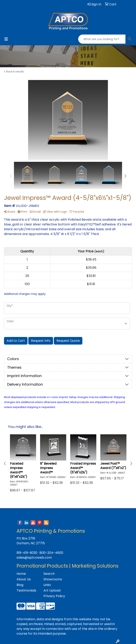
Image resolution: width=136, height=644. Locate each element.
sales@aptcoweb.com (34, 558)
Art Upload (52, 590)
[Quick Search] (102, 39)
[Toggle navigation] (6, 39)
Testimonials (26, 590)
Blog (20, 585)
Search (49, 574)
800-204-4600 (51, 553)
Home (21, 574)
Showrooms (53, 579)
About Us (24, 579)
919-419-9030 (27, 553)
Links (47, 585)
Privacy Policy (54, 596)
